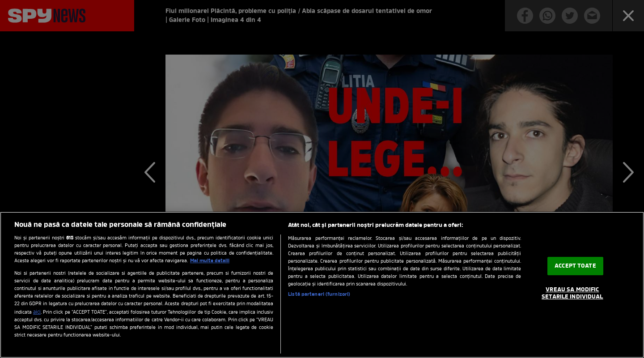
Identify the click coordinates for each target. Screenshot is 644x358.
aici (37, 312)
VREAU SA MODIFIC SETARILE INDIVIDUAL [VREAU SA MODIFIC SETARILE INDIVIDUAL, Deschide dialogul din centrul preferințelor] (572, 293)
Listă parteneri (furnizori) (319, 294)
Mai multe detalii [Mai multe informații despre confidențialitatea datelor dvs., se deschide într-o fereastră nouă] (210, 261)
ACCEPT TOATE (575, 266)
